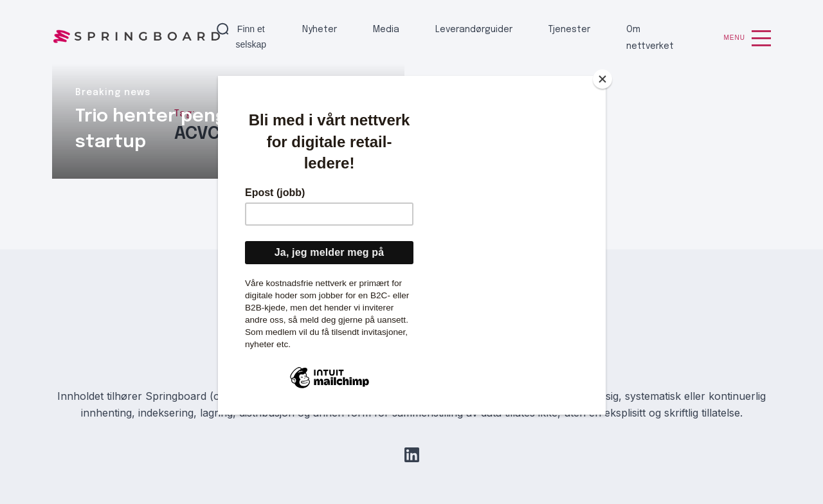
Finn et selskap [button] (251, 37)
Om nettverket (650, 38)
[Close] (602, 79)
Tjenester (569, 30)
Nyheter (320, 30)
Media (386, 30)
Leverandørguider (474, 30)
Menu (747, 38)
